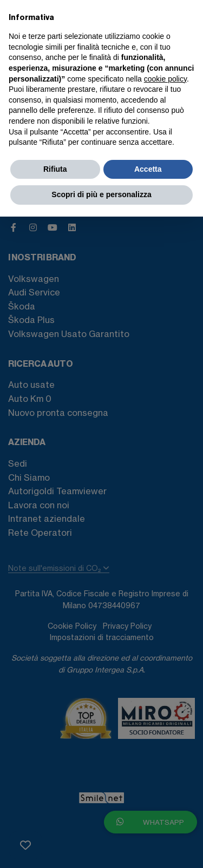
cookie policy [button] (165, 79)
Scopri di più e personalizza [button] (101, 194)
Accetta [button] (148, 169)
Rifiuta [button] (55, 169)
